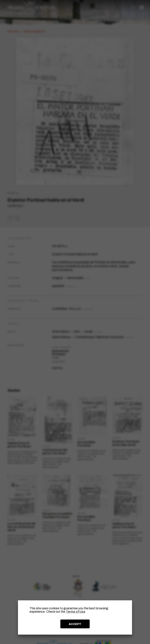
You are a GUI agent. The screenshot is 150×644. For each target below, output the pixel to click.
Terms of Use (75, 612)
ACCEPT (75, 624)
